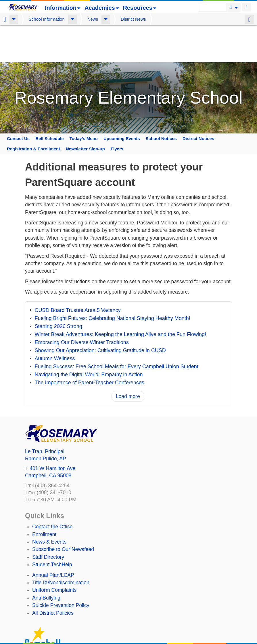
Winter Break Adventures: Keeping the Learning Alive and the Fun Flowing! (120, 298)
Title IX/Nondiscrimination (61, 546)
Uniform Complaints (54, 553)
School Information (47, 19)
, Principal (45, 414)
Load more (128, 359)
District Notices (198, 101)
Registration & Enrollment (33, 112)
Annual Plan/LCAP (53, 538)
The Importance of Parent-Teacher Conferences (90, 346)
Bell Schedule (49, 101)
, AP (46, 422)
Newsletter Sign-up (85, 112)
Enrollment (44, 497)
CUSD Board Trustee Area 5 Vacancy (78, 273)
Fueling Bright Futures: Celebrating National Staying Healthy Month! (113, 282)
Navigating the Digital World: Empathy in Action (89, 338)
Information (63, 8)
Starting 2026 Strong (59, 290)
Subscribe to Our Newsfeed (63, 512)
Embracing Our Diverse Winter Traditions (82, 306)
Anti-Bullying (46, 561)
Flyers (117, 112)
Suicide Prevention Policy (61, 568)
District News (133, 19)
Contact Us (18, 101)
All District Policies (53, 576)
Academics (102, 8)
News (93, 19)
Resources (140, 8)
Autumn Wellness (55, 322)
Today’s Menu (84, 101)
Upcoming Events (122, 101)
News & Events (49, 505)
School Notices (161, 101)
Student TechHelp (52, 527)
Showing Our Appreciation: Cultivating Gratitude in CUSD (100, 314)
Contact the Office (52, 490)
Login (247, 7)
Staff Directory (48, 520)
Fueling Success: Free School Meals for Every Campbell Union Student (117, 330)
